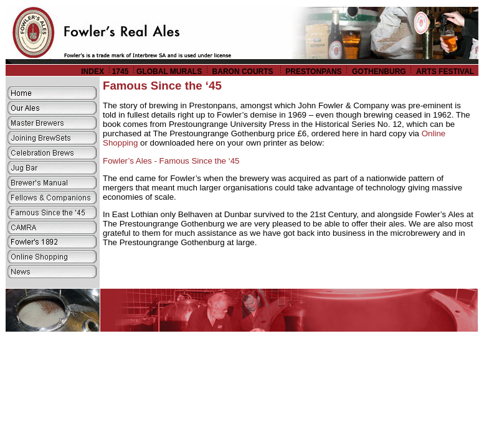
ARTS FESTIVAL (446, 72)
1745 (121, 72)
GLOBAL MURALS (169, 72)
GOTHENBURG (379, 72)
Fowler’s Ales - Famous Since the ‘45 (171, 161)
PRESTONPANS (313, 72)
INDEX (92, 72)
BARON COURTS (244, 72)
